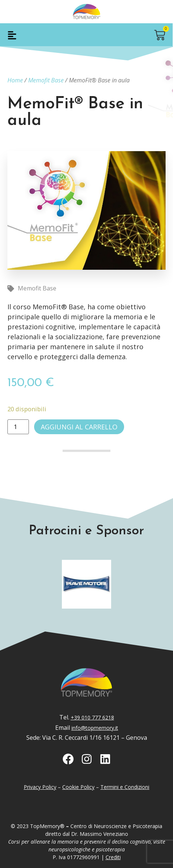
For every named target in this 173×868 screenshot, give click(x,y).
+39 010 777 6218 (92, 717)
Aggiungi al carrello (79, 427)
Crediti (113, 857)
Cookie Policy (78, 787)
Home (15, 80)
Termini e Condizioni (125, 787)
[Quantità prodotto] (18, 427)
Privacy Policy (40, 787)
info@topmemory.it (95, 728)
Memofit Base (46, 80)
